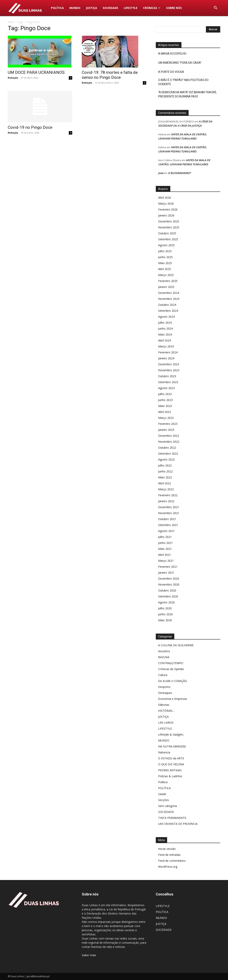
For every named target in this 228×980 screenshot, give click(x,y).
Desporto (164, 687)
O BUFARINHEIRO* (179, 173)
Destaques (165, 693)
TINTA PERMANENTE (172, 818)
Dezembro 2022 (169, 436)
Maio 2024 (165, 334)
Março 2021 (166, 561)
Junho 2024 (165, 328)
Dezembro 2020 (169, 578)
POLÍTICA (57, 8)
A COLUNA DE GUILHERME (176, 645)
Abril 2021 (165, 555)
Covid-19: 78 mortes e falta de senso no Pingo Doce (110, 75)
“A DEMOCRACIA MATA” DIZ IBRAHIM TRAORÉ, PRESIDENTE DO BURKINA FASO (188, 94)
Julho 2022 (165, 465)
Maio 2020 (165, 620)
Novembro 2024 (169, 299)
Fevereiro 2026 (168, 209)
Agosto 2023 (166, 388)
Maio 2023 (165, 406)
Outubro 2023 (167, 376)
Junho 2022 (165, 471)
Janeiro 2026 (166, 215)
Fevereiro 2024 (168, 352)
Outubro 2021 (167, 519)
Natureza (164, 752)
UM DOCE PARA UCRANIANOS (36, 72)
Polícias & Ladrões (170, 776)
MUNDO (75, 8)
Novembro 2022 (169, 442)
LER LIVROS (166, 723)
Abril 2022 (165, 483)
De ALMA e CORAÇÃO (173, 681)
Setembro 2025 (168, 239)
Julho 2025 (165, 251)
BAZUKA (164, 657)
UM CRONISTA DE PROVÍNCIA (178, 824)
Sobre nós (174, 8)
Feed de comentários (172, 861)
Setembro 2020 (168, 596)
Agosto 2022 (166, 459)
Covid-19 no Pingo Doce (30, 127)
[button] (215, 8)
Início (11, 22)
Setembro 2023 (168, 382)
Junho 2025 (165, 257)
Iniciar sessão (167, 849)
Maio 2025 (165, 263)
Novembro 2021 (169, 513)
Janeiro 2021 (166, 573)
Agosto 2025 (166, 245)
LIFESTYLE (131, 8)
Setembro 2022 (168, 453)
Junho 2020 (165, 614)
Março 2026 (166, 203)
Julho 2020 (165, 608)
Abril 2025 (165, 269)
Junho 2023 (165, 400)
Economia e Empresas (173, 699)
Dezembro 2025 (169, 221)
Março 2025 (166, 275)
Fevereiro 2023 (168, 424)
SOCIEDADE (110, 8)
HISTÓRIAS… (166, 711)
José (161, 173)
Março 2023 (166, 418)
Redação (13, 78)
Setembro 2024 (168, 311)
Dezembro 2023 (169, 364)
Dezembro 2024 (169, 293)
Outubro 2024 (167, 305)
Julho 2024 (165, 323)
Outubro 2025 (167, 233)
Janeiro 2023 (166, 430)
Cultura (163, 675)
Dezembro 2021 (169, 507)
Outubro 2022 (167, 448)
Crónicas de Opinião (171, 669)
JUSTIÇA (92, 8)
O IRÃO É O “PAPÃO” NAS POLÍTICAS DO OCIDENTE (183, 82)
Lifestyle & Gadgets (171, 734)
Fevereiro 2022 (168, 495)
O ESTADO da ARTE (171, 758)
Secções (164, 800)
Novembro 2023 (169, 370)
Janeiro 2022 (166, 501)
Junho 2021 (165, 543)
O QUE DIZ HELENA (171, 764)
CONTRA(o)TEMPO (171, 663)
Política (163, 782)
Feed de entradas (169, 855)
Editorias (164, 705)
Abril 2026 (165, 198)
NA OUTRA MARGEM (172, 746)
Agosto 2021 (166, 531)
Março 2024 (166, 346)
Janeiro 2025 (166, 287)
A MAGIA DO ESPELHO (172, 54)
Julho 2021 (165, 537)
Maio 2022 (165, 477)
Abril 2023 (165, 412)
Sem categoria (168, 806)
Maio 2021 (165, 549)
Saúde (162, 794)
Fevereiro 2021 (168, 567)
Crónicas (152, 8)
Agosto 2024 (166, 317)
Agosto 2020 (166, 602)
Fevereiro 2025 (168, 281)
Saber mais (89, 955)
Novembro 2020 (169, 584)
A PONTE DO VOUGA (171, 72)
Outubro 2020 (167, 590)
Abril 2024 (165, 340)
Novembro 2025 (169, 227)
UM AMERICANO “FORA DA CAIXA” (180, 63)
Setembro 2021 (168, 525)
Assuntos (164, 651)
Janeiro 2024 (166, 358)
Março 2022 (166, 489)
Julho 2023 (165, 394)
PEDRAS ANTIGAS (170, 770)
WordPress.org (168, 867)
